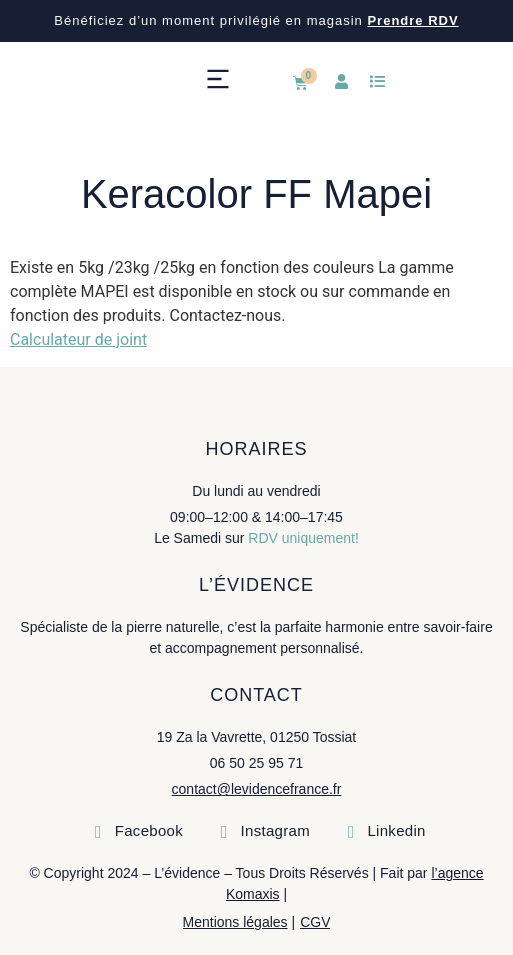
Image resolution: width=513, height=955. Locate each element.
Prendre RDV (412, 20)
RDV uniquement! (303, 538)
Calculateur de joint (78, 339)
